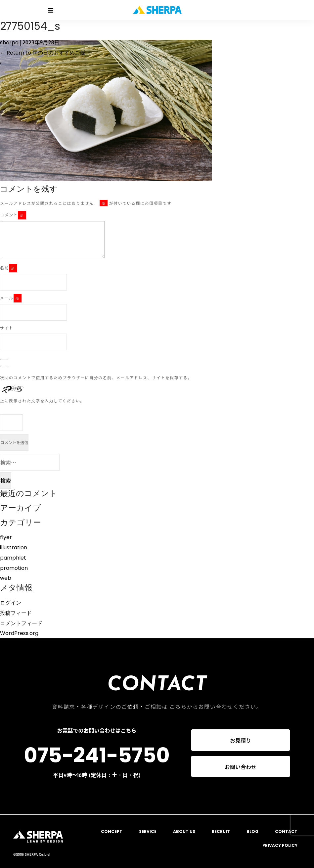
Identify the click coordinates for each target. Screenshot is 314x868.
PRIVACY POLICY (280, 845)
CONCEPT (112, 831)
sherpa (9, 43)
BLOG (252, 831)
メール (11, 298)
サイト (7, 328)
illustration (14, 548)
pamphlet (13, 558)
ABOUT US (184, 831)
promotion (14, 568)
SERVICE (148, 831)
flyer (6, 537)
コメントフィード (21, 623)
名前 (9, 268)
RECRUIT (221, 831)
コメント (13, 215)
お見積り (241, 740)
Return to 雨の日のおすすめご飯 (43, 53)
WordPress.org (19, 633)
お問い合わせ (241, 767)
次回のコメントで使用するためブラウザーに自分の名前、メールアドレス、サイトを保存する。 (96, 377)
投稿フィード (16, 613)
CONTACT (286, 831)
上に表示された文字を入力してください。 (42, 401)
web (6, 578)
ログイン (11, 603)
